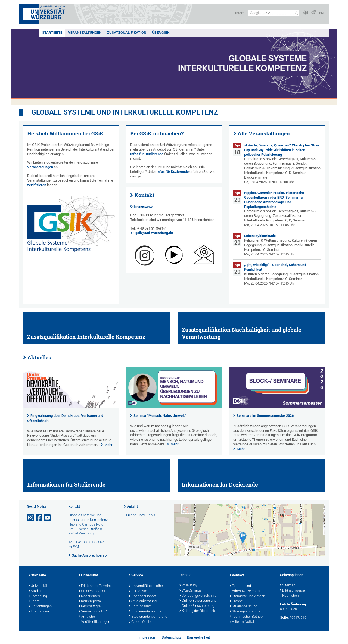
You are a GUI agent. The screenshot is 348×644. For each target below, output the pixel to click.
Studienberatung (143, 601)
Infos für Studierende (147, 154)
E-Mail (78, 547)
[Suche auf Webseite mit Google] (274, 13)
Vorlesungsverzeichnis (198, 596)
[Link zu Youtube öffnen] (48, 518)
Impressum (147, 637)
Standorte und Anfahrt (248, 596)
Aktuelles (39, 357)
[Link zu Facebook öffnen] (39, 518)
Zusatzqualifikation (127, 32)
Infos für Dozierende (173, 172)
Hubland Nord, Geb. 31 (141, 515)
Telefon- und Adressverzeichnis (245, 589)
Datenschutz (172, 637)
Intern (240, 13)
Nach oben (289, 596)
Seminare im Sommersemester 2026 (265, 416)
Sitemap (288, 586)
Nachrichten (89, 596)
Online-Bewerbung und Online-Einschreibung (198, 603)
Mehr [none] (108, 445)
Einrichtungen (40, 607)
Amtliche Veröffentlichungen (94, 619)
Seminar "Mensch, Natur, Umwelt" (160, 416)
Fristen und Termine (95, 586)
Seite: (284, 618)
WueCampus (191, 591)
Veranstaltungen (85, 32)
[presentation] (71, 407)
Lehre (34, 601)
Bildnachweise (292, 591)
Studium (36, 591)
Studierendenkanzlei (146, 612)
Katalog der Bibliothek (197, 611)
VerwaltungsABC (93, 612)
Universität (38, 586)
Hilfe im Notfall (242, 622)
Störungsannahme (245, 612)
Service (136, 576)
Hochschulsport (142, 596)
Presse (236, 601)
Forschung (38, 596)
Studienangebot (92, 591)
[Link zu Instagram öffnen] (31, 518)
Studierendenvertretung (148, 617)
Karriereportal (90, 601)
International (39, 612)
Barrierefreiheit (198, 637)
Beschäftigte (90, 607)
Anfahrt (132, 507)
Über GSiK (161, 32)
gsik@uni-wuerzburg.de (154, 233)
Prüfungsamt (140, 607)
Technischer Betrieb (246, 617)
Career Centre (141, 622)
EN (321, 13)
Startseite (52, 32)
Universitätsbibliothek (147, 586)
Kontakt (145, 195)
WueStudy (188, 586)
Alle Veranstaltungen (264, 133)
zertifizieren (37, 185)
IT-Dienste (138, 591)
